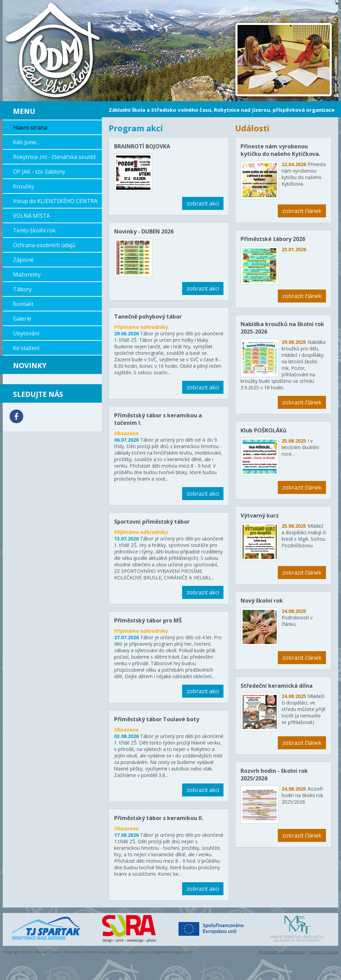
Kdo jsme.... (27, 142)
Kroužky (24, 186)
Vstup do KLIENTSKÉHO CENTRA (55, 201)
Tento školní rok (34, 230)
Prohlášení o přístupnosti (282, 952)
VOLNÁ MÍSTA (31, 216)
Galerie (22, 319)
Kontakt (23, 304)
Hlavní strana (30, 127)
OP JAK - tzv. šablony (39, 172)
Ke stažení (26, 348)
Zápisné (23, 260)
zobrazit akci (203, 203)
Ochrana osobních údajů (44, 245)
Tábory (22, 289)
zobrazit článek (302, 211)
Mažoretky (27, 274)
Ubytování (26, 333)
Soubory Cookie (324, 952)
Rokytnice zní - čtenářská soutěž (54, 157)
